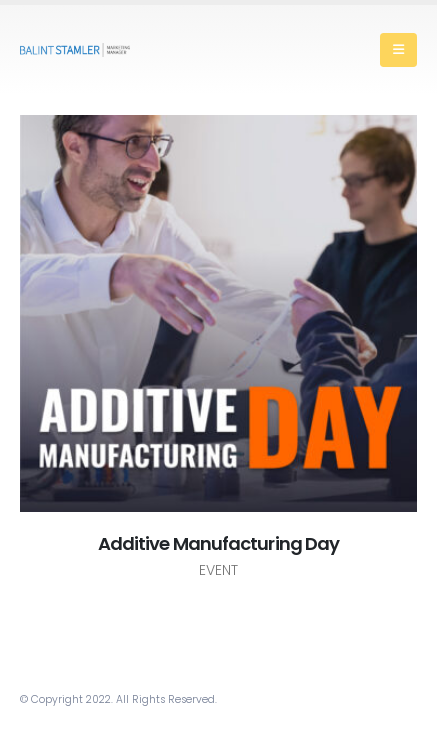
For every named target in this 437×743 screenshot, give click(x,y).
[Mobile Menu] (398, 50)
